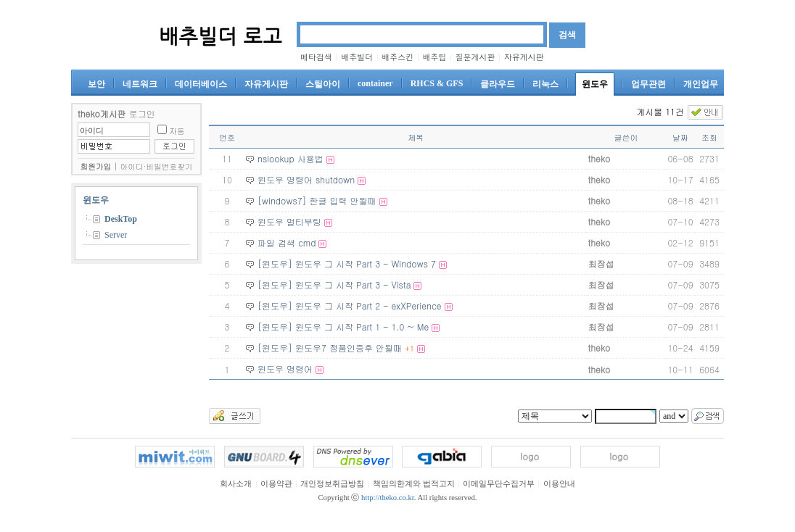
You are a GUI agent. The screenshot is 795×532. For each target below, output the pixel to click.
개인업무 (701, 84)
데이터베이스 (201, 84)
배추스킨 (397, 57)
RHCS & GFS (437, 83)
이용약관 (276, 484)
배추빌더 (357, 57)
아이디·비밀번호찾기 (157, 166)
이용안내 (559, 484)
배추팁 (434, 57)
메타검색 (316, 57)
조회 (709, 137)
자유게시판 (524, 57)
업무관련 (648, 84)
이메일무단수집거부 (499, 484)
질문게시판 (475, 57)
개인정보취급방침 (332, 484)
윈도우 (595, 84)
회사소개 (236, 484)
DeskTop (121, 219)
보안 (96, 84)
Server (116, 235)
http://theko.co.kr (388, 498)
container (375, 83)
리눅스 (545, 84)
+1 (409, 348)
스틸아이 (323, 84)
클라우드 (498, 84)
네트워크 (140, 84)
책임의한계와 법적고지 (414, 484)
